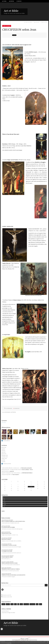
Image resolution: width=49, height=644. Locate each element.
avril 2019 (3, 451)
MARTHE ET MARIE (6, 539)
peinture (8, 604)
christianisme (32, 604)
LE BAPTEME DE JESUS (7, 557)
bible (37, 604)
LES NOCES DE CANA (6, 533)
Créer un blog (22, 638)
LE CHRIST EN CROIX (28, 22)
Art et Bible (11, 11)
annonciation (26, 604)
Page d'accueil (36, 22)
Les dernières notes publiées (25, 640)
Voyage (4, 504)
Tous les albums (7, 441)
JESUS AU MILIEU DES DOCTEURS (9, 563)
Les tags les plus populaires (33, 640)
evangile (3, 604)
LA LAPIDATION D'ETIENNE (8, 527)
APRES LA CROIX (44, 22)
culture (21, 604)
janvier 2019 (4, 454)
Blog (4, 499)
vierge (12, 604)
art (4, 497)
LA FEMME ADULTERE (7, 551)
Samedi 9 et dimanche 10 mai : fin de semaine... (11, 473)
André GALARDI (5, 471)
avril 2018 (3, 462)
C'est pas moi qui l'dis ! (6, 475)
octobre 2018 (4, 459)
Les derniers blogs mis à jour (16, 640)
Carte (3, 511)
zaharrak (12, 471)
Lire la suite (4, 423)
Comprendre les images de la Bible (8, 613)
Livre (4, 501)
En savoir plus (9, 643)
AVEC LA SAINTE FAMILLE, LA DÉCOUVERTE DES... (13, 521)
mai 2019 (3, 449)
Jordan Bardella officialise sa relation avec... (11, 468)
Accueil (4, 1)
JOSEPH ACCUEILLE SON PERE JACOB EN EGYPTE (13, 575)
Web (4, 506)
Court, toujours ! (16, 475)
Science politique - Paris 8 (27, 470)
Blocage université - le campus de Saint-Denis (11, 470)
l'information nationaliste (27, 468)
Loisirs (4, 503)
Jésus (15, 604)
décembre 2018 (5, 455)
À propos (19, 1)
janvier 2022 (4, 447)
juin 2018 (3, 460)
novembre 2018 (5, 457)
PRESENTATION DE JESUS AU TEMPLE (11, 569)
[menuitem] (5, 1)
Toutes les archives (7, 464)
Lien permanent (8, 408)
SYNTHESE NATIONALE (27, 473)
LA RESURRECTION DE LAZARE (9, 545)
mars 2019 (3, 452)
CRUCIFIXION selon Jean (19, 30)
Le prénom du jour (5, 611)
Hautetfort (27, 638)
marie (40, 604)
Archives (11, 1)
